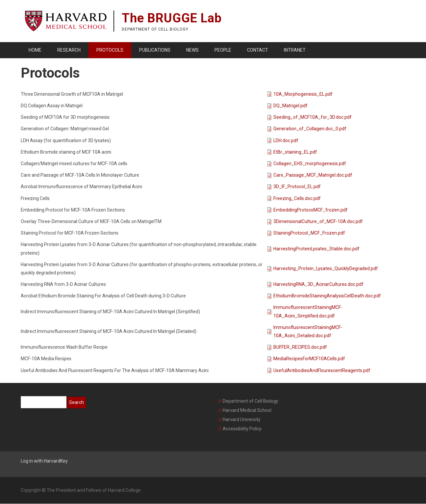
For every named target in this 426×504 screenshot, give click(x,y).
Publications (155, 50)
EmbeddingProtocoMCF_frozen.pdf (311, 210)
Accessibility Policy (240, 429)
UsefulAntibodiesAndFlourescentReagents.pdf (322, 370)
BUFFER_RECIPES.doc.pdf (300, 347)
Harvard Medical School (245, 410)
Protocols (110, 50)
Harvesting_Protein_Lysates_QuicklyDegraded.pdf (326, 268)
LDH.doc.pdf (286, 140)
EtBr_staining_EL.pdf (295, 152)
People (223, 50)
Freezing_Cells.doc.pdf (297, 198)
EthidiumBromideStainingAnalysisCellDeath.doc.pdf (327, 296)
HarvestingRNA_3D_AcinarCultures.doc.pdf (318, 284)
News (192, 50)
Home (35, 50)
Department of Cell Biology (248, 401)
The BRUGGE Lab (172, 18)
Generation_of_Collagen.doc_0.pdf (310, 129)
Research (69, 50)
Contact (258, 50)
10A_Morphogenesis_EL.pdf (303, 94)
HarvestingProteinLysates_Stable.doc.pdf (316, 249)
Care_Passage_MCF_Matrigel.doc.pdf (313, 175)
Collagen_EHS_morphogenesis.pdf (310, 164)
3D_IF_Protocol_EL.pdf (297, 187)
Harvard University (239, 419)
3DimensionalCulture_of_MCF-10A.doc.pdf (318, 221)
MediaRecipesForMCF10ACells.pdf (309, 359)
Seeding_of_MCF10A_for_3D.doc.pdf (313, 117)
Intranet (295, 50)
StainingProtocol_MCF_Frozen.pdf (309, 233)
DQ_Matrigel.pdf (290, 106)
